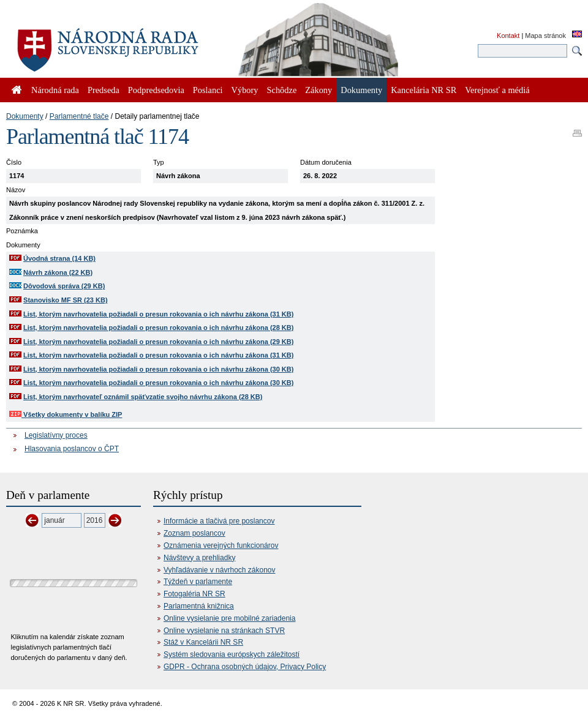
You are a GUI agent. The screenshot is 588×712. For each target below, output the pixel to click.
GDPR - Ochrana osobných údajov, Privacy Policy (245, 667)
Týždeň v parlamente (198, 582)
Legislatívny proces (56, 435)
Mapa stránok (545, 36)
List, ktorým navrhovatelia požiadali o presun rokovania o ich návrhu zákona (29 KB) (158, 342)
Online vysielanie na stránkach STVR (224, 631)
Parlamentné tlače (79, 116)
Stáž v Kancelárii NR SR (203, 642)
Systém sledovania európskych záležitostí (232, 654)
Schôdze (282, 90)
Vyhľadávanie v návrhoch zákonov (220, 570)
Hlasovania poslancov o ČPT (72, 449)
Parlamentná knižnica (199, 606)
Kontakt (508, 36)
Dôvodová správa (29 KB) (64, 286)
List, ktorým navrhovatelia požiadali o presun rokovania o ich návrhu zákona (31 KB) (158, 314)
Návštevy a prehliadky (199, 558)
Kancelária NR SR (424, 90)
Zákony (318, 90)
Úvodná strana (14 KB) (59, 258)
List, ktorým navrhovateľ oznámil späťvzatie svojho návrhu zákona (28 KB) (143, 397)
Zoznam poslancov (194, 533)
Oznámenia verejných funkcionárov (221, 545)
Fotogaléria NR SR (194, 594)
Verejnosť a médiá (497, 90)
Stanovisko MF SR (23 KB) (66, 300)
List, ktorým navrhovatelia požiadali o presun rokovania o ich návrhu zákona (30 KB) (158, 369)
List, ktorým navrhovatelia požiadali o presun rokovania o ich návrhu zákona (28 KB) (158, 328)
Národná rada (55, 90)
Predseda (104, 90)
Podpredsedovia (156, 90)
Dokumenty (25, 116)
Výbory (245, 90)
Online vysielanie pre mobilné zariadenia (229, 618)
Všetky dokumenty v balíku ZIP (66, 414)
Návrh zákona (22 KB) (58, 272)
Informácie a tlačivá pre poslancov (219, 521)
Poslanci (208, 90)
